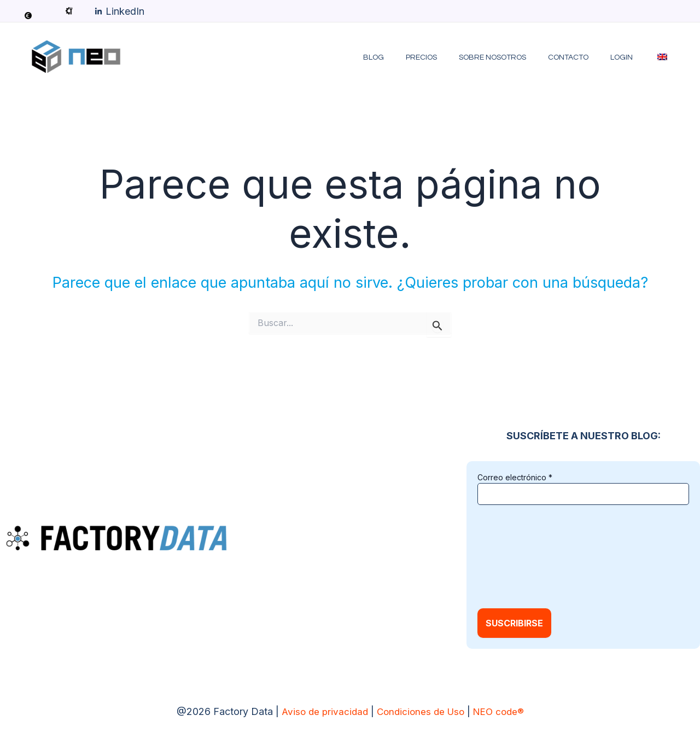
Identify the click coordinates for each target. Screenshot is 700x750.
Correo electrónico (515, 477)
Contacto (585, 57)
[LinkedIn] (119, 11)
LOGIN (631, 57)
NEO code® (502, 711)
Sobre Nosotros (515, 57)
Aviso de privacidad (321, 711)
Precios (451, 57)
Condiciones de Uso (421, 711)
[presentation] (522, 555)
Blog (410, 57)
